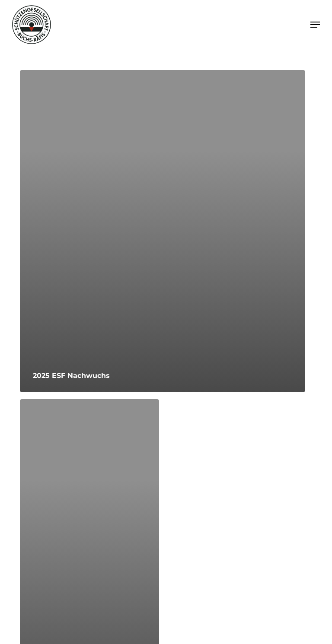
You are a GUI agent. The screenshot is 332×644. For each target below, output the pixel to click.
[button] (315, 25)
